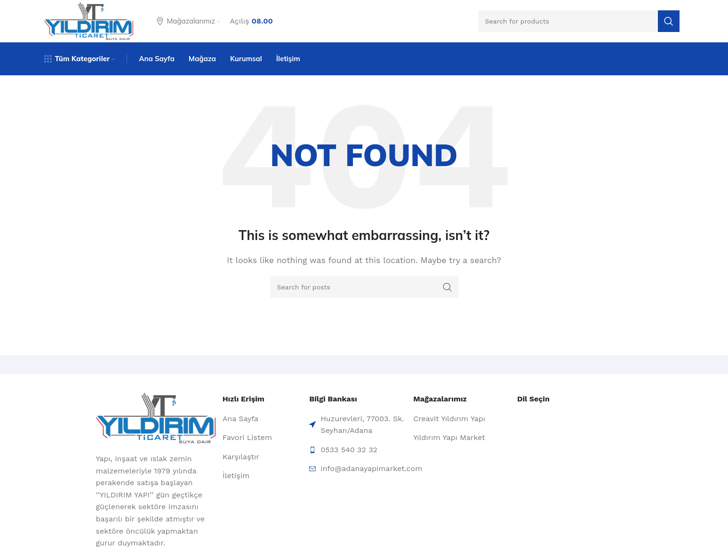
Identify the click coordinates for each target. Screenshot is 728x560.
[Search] (579, 21)
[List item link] (263, 419)
